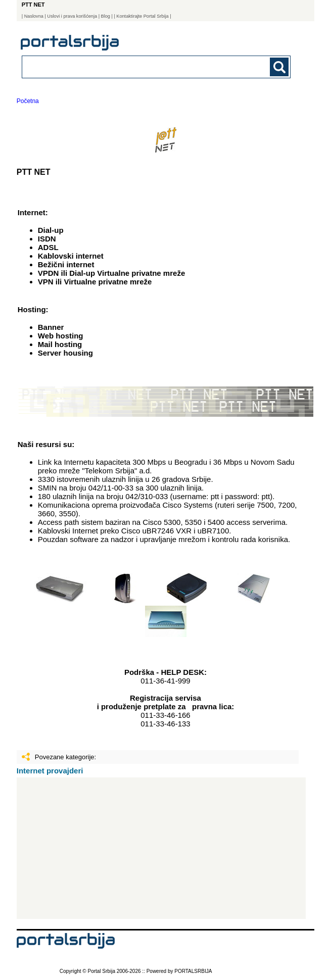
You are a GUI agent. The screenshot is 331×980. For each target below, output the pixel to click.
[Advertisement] (161, 848)
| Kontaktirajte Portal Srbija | (142, 16)
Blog (106, 16)
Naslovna (34, 16)
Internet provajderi (50, 771)
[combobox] (130, 66)
